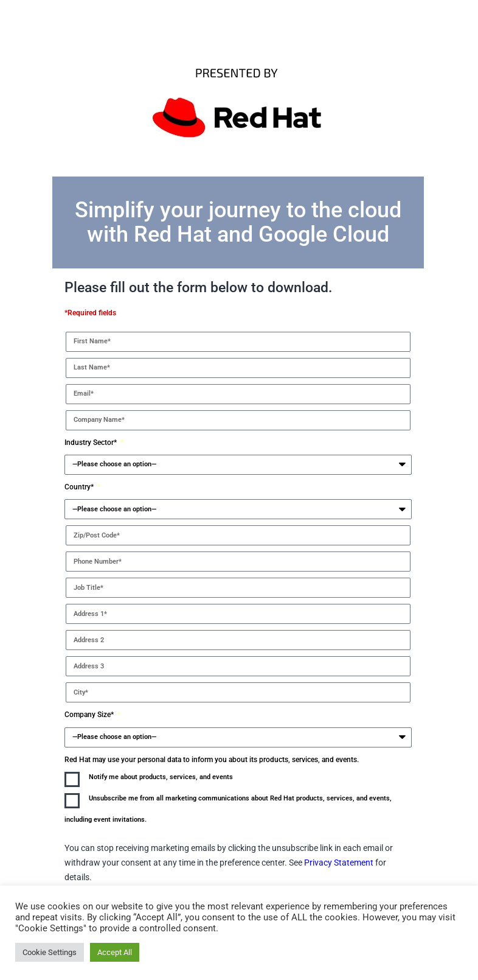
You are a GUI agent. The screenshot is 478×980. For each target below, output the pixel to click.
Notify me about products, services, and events (161, 777)
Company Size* (90, 715)
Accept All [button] (115, 952)
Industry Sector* (92, 443)
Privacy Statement (340, 863)
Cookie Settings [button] (50, 952)
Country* (80, 487)
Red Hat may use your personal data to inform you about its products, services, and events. (212, 760)
